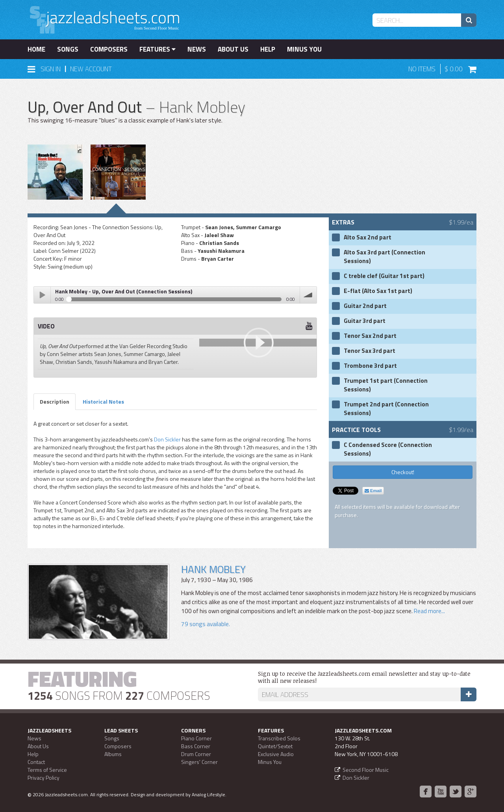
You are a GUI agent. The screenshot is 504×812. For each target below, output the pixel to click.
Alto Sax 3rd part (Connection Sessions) (384, 257)
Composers (109, 49)
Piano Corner (196, 738)
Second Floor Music (366, 770)
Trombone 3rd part (370, 366)
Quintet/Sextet (275, 746)
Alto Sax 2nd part (368, 237)
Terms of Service (47, 770)
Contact (36, 762)
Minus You (304, 49)
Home (36, 49)
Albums (113, 754)
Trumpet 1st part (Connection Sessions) (386, 385)
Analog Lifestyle (208, 794)
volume (308, 295)
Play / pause (42, 295)
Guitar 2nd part (365, 306)
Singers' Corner (199, 762)
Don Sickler (167, 439)
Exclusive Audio (276, 754)
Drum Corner (196, 754)
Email (373, 491)
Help (268, 49)
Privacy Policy (44, 778)
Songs (68, 49)
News (197, 49)
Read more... (429, 611)
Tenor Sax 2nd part (370, 336)
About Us (233, 49)
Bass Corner (196, 746)
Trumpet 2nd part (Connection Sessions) (386, 409)
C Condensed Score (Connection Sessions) (388, 449)
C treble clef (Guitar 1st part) (384, 276)
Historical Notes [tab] (103, 401)
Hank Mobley (213, 569)
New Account (91, 69)
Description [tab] (55, 401)
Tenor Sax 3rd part (370, 351)
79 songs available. (206, 624)
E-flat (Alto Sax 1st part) (378, 291)
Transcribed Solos (279, 738)
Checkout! (403, 472)
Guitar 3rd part (365, 321)
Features (157, 49)
